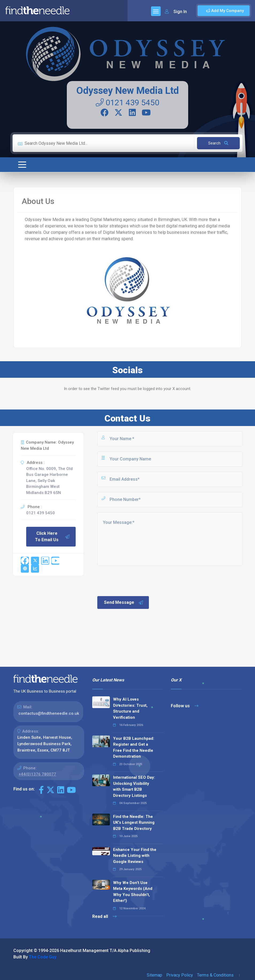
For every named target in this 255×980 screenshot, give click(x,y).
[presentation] (137, 580)
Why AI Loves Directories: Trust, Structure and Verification (130, 708)
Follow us (185, 706)
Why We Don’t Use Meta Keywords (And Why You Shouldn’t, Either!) (133, 892)
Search (218, 143)
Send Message (124, 603)
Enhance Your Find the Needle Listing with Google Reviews (135, 856)
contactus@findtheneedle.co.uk (49, 713)
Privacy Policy (180, 975)
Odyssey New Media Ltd (127, 91)
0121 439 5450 (127, 103)
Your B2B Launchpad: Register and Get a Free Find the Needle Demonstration (134, 748)
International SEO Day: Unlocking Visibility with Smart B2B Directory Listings (134, 786)
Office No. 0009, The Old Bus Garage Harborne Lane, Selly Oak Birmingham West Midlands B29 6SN (49, 481)
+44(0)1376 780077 (37, 774)
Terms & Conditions (215, 975)
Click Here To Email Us (52, 537)
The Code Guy (43, 957)
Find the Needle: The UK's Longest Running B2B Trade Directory (134, 823)
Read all (104, 916)
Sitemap (154, 975)
